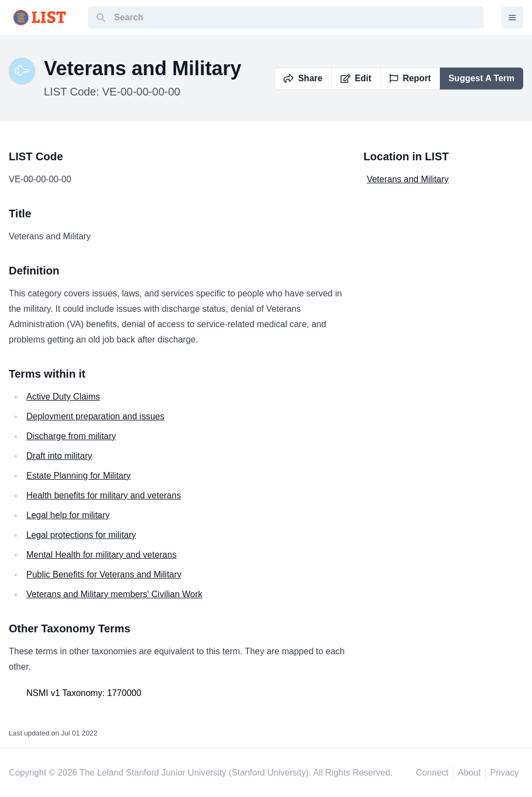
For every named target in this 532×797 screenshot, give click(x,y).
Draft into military (59, 456)
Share (303, 78)
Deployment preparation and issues (95, 416)
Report (410, 78)
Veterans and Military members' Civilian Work (114, 594)
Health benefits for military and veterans (104, 495)
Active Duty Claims (63, 397)
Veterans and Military (408, 179)
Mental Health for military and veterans (101, 555)
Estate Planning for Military (78, 476)
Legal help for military (68, 515)
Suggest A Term (482, 78)
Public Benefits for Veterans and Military (104, 574)
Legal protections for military (81, 535)
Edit (356, 78)
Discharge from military (71, 436)
